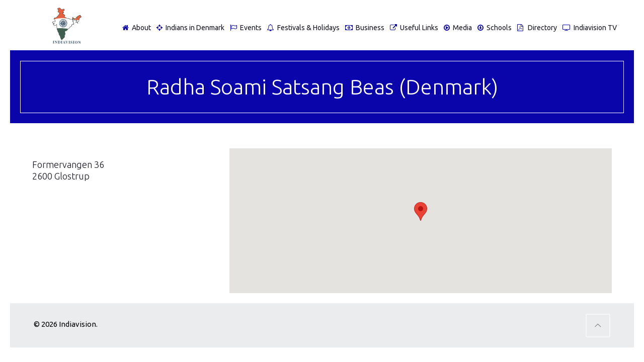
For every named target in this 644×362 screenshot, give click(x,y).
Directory (536, 28)
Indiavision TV (588, 28)
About (135, 28)
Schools (493, 28)
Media (457, 28)
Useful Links (413, 28)
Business (364, 28)
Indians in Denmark (189, 28)
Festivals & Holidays (302, 28)
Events (245, 28)
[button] (421, 211)
